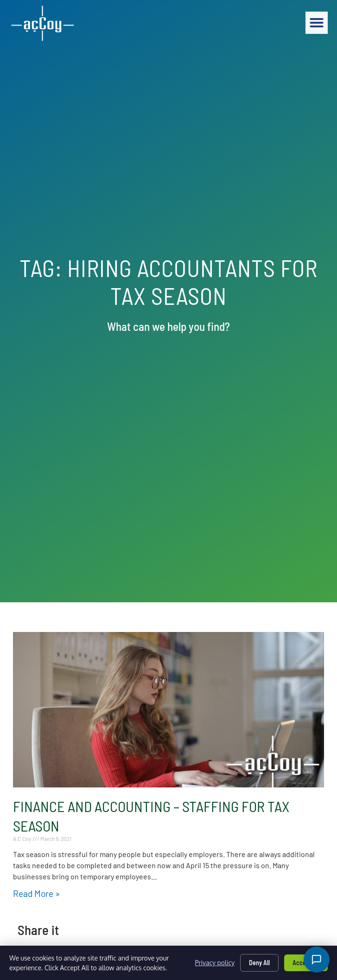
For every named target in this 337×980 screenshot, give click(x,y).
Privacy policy (215, 963)
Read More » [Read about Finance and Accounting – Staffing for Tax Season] (36, 893)
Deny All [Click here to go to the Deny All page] (259, 963)
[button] (317, 23)
